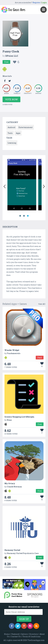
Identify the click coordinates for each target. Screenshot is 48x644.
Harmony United (12, 550)
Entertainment (26, 127)
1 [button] (20, 216)
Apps (18, 133)
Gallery (24, 634)
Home (7, 634)
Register (36, 3)
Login (44, 3)
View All (42, 304)
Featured (15, 634)
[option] (22, 185)
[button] (4, 186)
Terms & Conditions (31, 636)
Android (11, 127)
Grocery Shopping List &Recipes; (19, 417)
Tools (10, 133)
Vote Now (11, 99)
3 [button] (28, 216)
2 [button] (24, 216)
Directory (34, 634)
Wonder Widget (12, 350)
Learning (12, 143)
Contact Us (16, 636)
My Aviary (10, 483)
